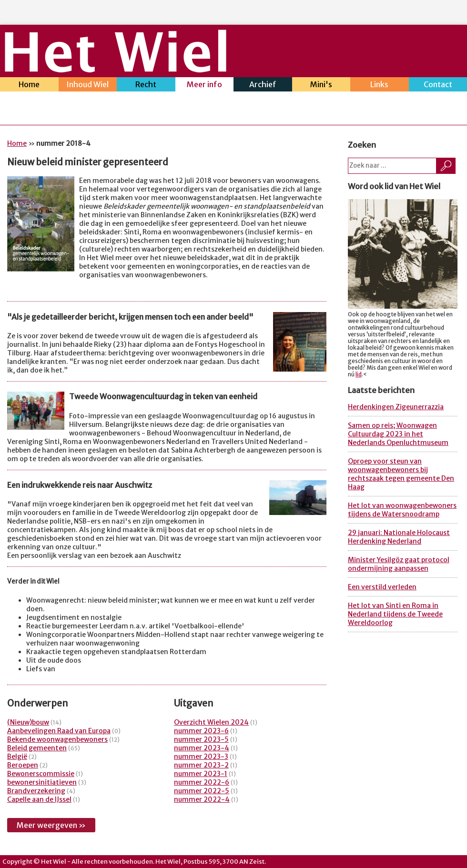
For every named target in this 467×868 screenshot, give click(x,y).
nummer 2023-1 (201, 774)
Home (29, 86)
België (17, 757)
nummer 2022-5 (202, 791)
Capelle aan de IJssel (39, 799)
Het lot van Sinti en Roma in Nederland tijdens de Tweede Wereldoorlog (395, 614)
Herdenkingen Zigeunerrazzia (396, 407)
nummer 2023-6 (201, 731)
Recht (146, 86)
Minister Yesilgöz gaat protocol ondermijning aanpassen (399, 564)
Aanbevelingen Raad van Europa (59, 731)
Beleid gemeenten (37, 748)
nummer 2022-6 (202, 782)
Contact (438, 86)
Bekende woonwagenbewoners (57, 739)
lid (359, 374)
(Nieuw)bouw (28, 722)
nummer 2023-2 (201, 765)
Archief (263, 86)
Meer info (205, 86)
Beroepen (23, 765)
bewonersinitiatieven (42, 782)
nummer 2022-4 (202, 799)
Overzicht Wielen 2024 (211, 722)
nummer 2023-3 (201, 757)
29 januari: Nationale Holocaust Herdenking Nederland (399, 537)
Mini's (321, 86)
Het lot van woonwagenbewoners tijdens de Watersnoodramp (402, 510)
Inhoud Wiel (88, 86)
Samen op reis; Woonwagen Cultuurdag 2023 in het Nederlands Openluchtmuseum (398, 434)
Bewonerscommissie (41, 774)
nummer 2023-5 (201, 739)
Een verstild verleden (382, 587)
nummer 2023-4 (202, 748)
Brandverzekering (36, 791)
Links (380, 86)
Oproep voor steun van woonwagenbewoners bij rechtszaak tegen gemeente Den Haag (401, 474)
